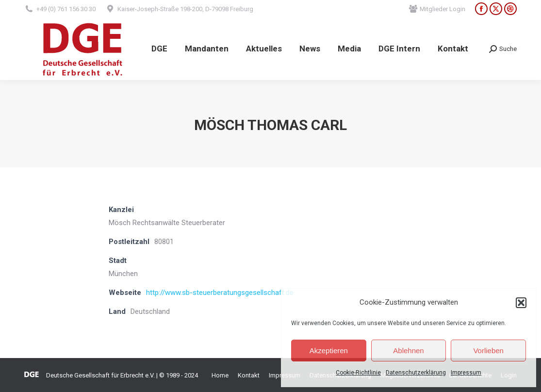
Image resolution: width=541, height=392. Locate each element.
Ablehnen (408, 351)
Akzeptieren (329, 351)
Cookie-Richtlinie (358, 373)
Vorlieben (488, 351)
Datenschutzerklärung (416, 373)
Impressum (466, 373)
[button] (521, 303)
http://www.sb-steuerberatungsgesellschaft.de (220, 293)
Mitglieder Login (437, 9)
